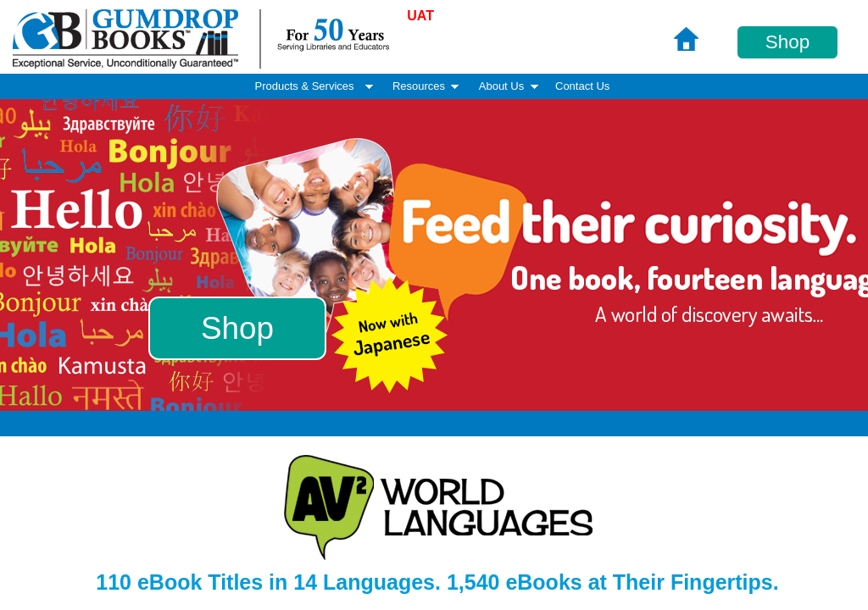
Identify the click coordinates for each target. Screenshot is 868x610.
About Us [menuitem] (510, 86)
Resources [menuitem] (427, 86)
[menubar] (434, 86)
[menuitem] (582, 87)
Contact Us (582, 86)
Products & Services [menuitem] (315, 86)
